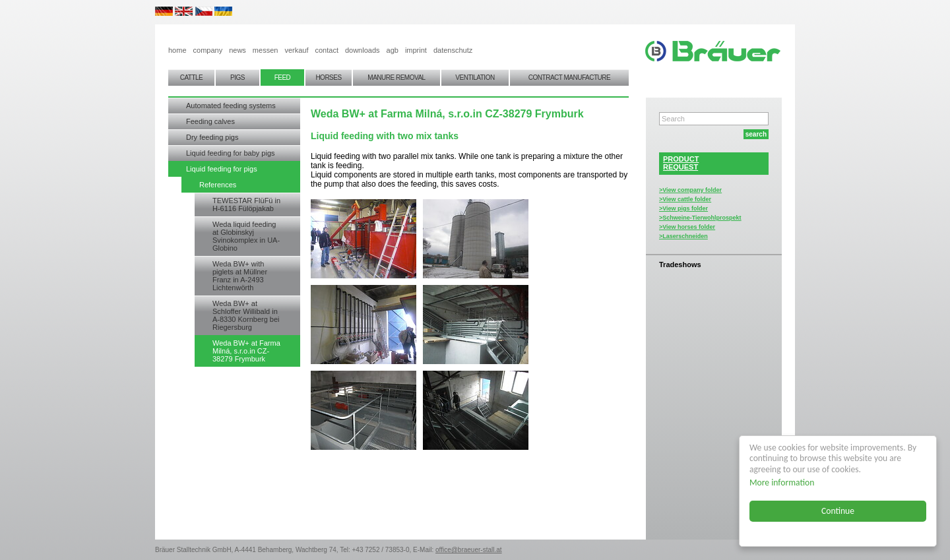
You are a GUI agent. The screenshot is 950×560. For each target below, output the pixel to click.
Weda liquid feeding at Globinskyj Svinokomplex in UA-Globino (246, 236)
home (177, 50)
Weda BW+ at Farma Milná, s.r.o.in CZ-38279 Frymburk (246, 351)
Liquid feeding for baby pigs (231, 153)
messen (266, 50)
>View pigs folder (683, 208)
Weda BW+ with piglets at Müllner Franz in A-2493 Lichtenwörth (240, 276)
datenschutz (453, 50)
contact (326, 50)
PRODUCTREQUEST (681, 163)
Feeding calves (210, 121)
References (218, 185)
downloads (363, 50)
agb (393, 50)
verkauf (296, 50)
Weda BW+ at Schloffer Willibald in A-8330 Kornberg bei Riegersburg (246, 315)
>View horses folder (687, 227)
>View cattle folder (685, 199)
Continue (838, 511)
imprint (416, 50)
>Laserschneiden (683, 236)
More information (782, 482)
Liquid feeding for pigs (222, 169)
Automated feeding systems (231, 106)
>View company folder (690, 190)
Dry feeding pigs (212, 137)
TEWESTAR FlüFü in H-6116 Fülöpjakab (246, 204)
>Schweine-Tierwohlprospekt (700, 218)
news (237, 50)
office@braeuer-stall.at (469, 550)
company (208, 50)
